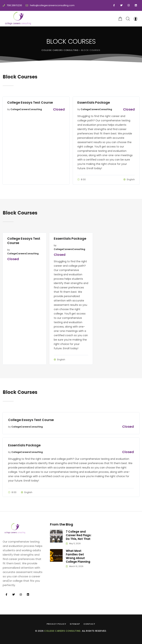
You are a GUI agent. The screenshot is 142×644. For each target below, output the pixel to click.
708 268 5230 (12, 5)
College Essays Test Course (30, 103)
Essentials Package (94, 103)
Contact (89, 624)
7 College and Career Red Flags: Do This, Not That (79, 535)
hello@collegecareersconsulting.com (50, 5)
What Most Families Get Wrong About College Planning (78, 556)
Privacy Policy (56, 624)
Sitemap (75, 624)
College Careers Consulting (62, 631)
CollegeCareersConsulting (26, 109)
